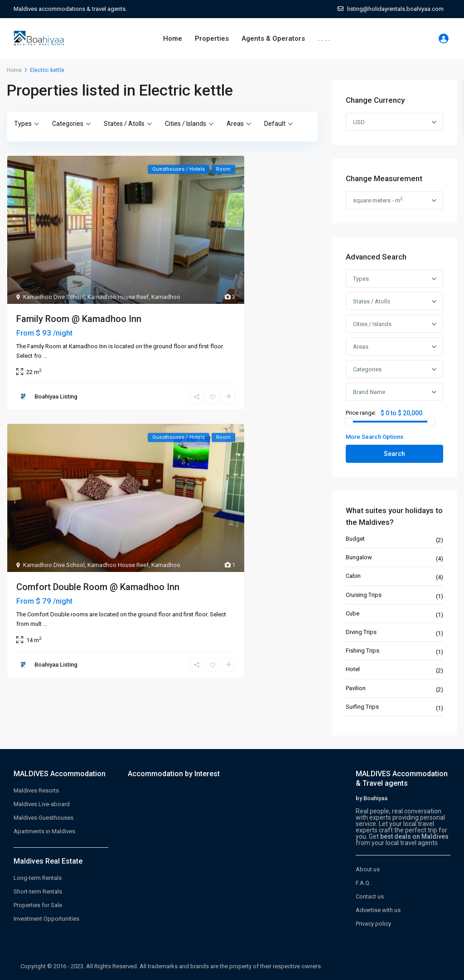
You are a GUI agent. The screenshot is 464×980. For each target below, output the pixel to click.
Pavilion (356, 688)
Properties (212, 38)
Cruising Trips (364, 595)
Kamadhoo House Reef (118, 297)
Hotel (353, 669)
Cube (353, 613)
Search (394, 454)
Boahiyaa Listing (56, 396)
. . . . (324, 38)
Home (173, 38)
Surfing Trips (362, 707)
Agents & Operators (273, 38)
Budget (355, 539)
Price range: (361, 413)
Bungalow (359, 557)
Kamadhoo (166, 297)
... (45, 356)
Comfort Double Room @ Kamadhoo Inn (98, 587)
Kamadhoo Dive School (54, 297)
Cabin (353, 576)
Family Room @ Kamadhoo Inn (79, 319)
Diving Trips (361, 632)
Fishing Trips (362, 651)
